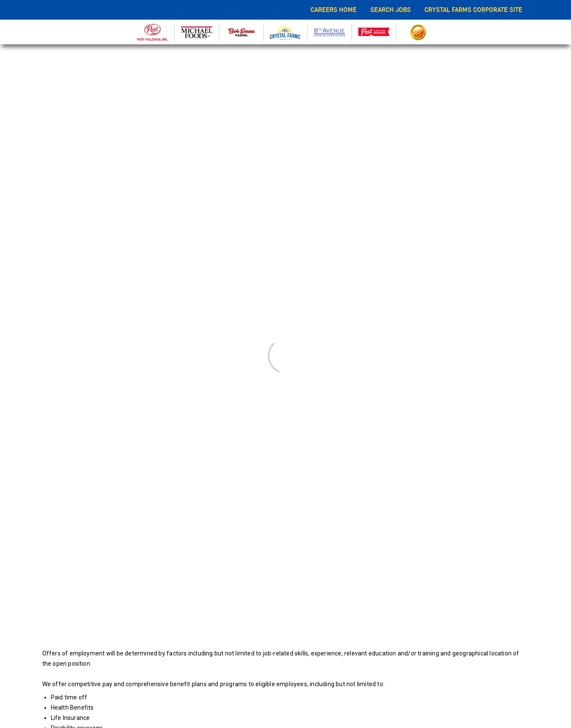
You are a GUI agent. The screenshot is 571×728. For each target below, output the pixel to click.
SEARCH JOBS (391, 10)
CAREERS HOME (334, 10)
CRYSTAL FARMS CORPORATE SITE (473, 10)
